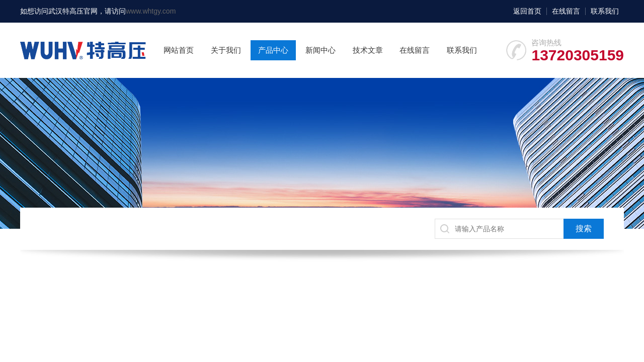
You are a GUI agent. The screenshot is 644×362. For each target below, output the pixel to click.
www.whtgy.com (151, 11)
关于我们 (226, 50)
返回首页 (527, 11)
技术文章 (368, 50)
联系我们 (605, 11)
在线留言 (566, 11)
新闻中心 (320, 50)
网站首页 (179, 50)
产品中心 (273, 50)
